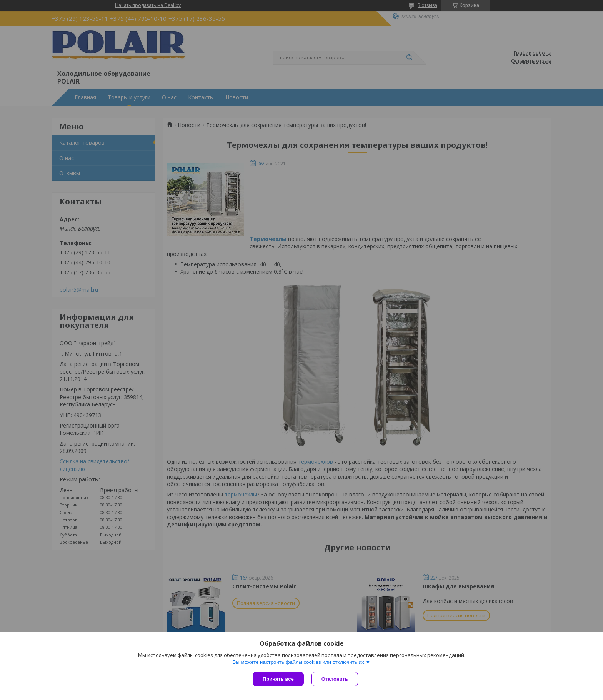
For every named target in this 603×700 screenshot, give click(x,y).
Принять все (278, 679)
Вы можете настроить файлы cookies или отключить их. (299, 662)
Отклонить (335, 679)
